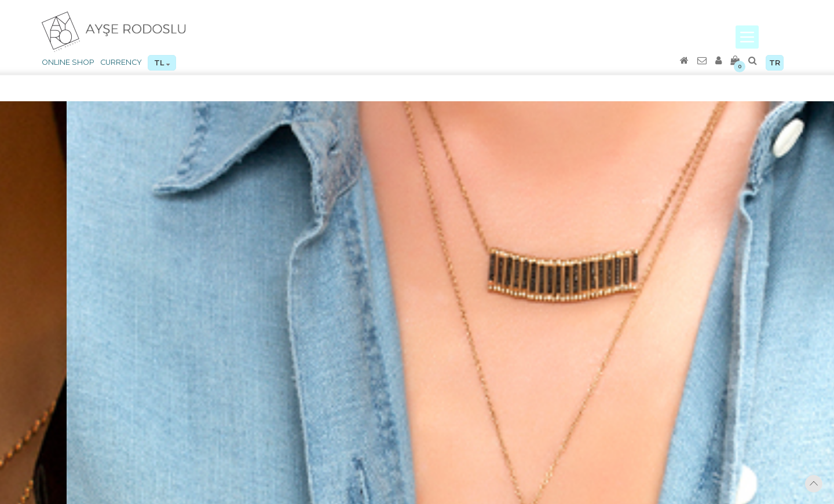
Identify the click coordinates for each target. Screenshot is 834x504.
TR (775, 63)
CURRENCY (121, 62)
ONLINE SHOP (68, 62)
